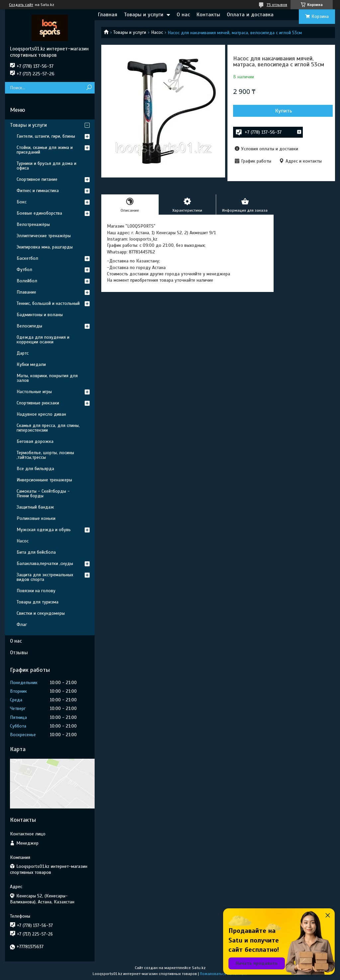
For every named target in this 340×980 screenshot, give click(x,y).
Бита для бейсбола (36, 552)
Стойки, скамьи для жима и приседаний (45, 150)
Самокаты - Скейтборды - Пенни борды (43, 493)
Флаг (22, 625)
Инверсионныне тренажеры (44, 480)
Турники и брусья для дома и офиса (46, 166)
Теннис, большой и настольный (48, 303)
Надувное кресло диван (41, 414)
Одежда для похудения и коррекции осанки (43, 340)
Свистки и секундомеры (41, 613)
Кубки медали (31, 364)
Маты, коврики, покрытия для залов (47, 378)
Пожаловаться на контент (224, 974)
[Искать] (89, 88)
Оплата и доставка (250, 15)
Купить (284, 111)
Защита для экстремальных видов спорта (45, 577)
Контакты (208, 15)
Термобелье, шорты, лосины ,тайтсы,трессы (45, 455)
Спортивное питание (37, 179)
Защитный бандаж (35, 507)
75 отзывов (277, 5)
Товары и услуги (144, 15)
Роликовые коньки (36, 518)
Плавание (26, 292)
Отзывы (19, 653)
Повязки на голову (36, 591)
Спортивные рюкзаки (38, 403)
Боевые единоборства (39, 213)
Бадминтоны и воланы (40, 315)
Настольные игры (34, 392)
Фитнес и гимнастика (38, 191)
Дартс (23, 353)
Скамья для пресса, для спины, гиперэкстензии (48, 428)
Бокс (22, 202)
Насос (157, 32)
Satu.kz (199, 968)
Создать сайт (21, 5)
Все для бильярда (35, 469)
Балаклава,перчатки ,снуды (45, 563)
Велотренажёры (33, 224)
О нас (183, 15)
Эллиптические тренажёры (44, 236)
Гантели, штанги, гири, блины (46, 136)
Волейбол (27, 281)
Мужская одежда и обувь (44, 530)
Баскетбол (27, 258)
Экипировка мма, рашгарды (45, 247)
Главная (108, 15)
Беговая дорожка (35, 441)
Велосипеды (29, 326)
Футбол (24, 270)
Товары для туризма (38, 602)
